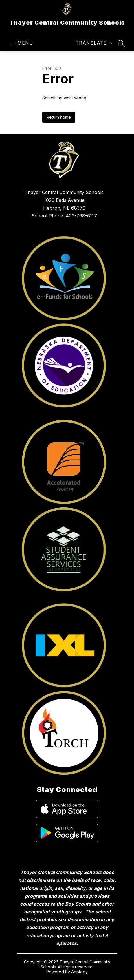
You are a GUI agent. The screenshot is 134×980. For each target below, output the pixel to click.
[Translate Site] (94, 43)
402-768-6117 (81, 216)
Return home (59, 117)
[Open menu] (21, 43)
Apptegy (79, 972)
